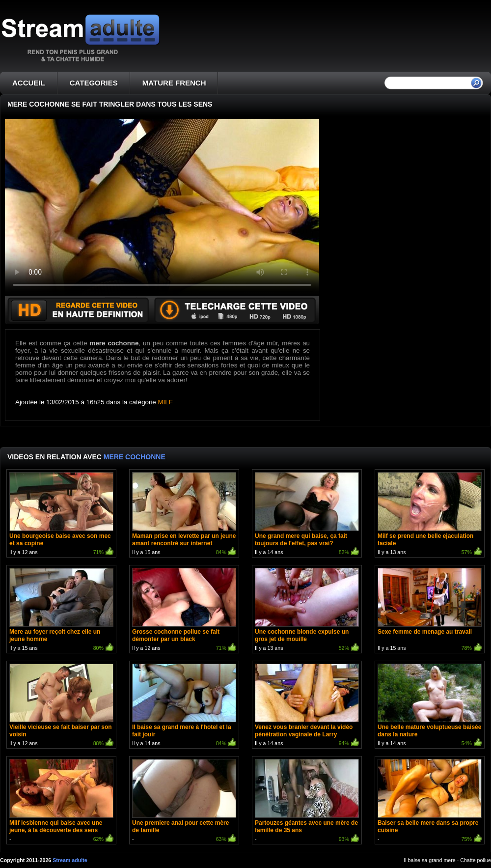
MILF (165, 402)
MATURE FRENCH (174, 83)
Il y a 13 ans (430, 515)
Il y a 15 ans (184, 515)
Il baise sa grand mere (429, 860)
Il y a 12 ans (61, 515)
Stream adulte (70, 860)
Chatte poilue (476, 860)
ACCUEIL (29, 83)
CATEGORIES (94, 83)
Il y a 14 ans (307, 515)
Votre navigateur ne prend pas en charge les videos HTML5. (162, 207)
